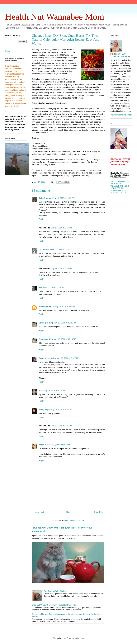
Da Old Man (44, 249)
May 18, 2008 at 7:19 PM (54, 391)
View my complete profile (121, 115)
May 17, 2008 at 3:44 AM (61, 228)
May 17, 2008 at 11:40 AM (61, 249)
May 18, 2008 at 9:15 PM (61, 410)
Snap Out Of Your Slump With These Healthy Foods (54, 605)
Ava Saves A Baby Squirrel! (55, 591)
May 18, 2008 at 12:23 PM (65, 339)
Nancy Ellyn (44, 410)
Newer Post (39, 512)
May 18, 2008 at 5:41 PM (67, 358)
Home (69, 512)
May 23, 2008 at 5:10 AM (59, 445)
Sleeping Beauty (46, 306)
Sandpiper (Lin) (46, 323)
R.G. (41, 391)
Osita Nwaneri (45, 198)
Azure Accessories (47, 358)
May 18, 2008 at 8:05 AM (65, 306)
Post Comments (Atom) (74, 521)
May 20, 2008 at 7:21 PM (61, 426)
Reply (41, 219)
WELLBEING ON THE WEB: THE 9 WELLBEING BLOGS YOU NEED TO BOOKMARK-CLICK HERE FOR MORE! (120, 187)
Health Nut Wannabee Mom (55, 17)
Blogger (81, 638)
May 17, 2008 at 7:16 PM (54, 287)
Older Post (99, 512)
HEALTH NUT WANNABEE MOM (122, 55)
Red (41, 287)
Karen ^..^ (43, 445)
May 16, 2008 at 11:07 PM (64, 198)
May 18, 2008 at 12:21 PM (65, 323)
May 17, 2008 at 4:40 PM (61, 268)
